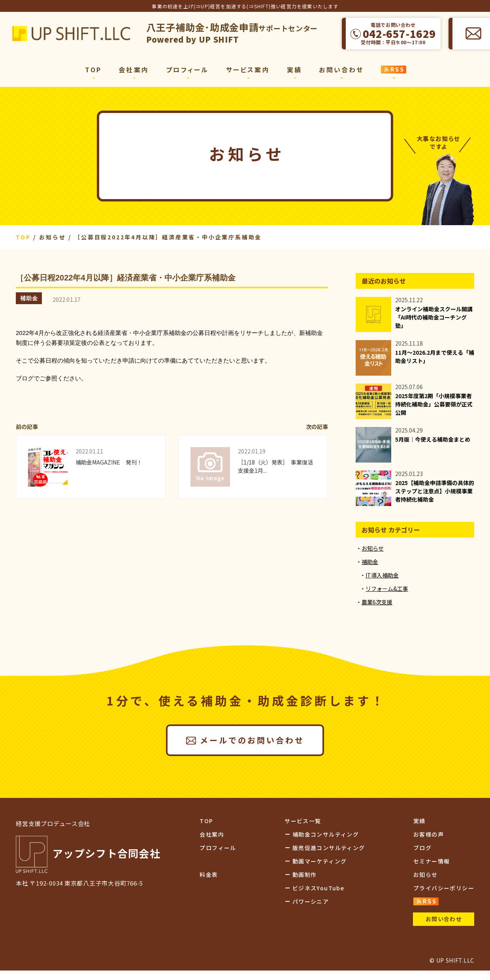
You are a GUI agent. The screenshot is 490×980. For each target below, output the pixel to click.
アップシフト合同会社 (71, 34)
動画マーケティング (320, 861)
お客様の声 (429, 834)
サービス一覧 (303, 821)
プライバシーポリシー (444, 888)
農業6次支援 (377, 602)
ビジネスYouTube (318, 888)
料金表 (209, 875)
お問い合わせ (341, 70)
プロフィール (187, 70)
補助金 (29, 298)
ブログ (422, 848)
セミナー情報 (432, 861)
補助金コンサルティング (326, 834)
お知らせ (373, 548)
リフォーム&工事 (387, 589)
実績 (294, 70)
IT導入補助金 (382, 575)
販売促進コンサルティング (329, 848)
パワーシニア (311, 901)
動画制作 (305, 875)
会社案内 (134, 70)
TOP (93, 70)
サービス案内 (248, 70)
